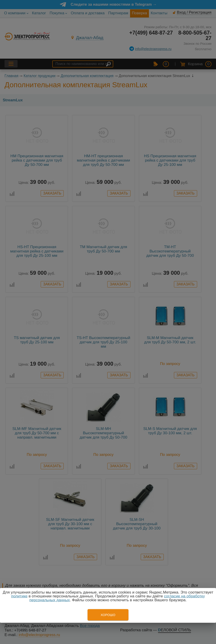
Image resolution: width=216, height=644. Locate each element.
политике (19, 596)
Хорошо (108, 615)
